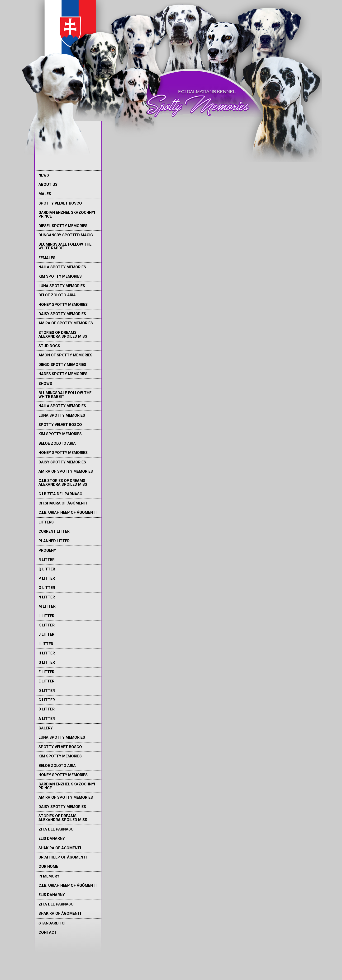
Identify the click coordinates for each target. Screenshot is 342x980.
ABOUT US (48, 184)
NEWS (44, 175)
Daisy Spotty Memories (62, 314)
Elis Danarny (52, 838)
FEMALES (47, 258)
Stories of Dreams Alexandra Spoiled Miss (63, 334)
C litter (47, 700)
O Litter (47, 588)
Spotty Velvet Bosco (60, 203)
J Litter (46, 634)
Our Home (48, 866)
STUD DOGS (49, 346)
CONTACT (48, 932)
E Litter (46, 681)
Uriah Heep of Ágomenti (63, 857)
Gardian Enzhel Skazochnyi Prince (67, 214)
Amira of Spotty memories (66, 323)
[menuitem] (68, 175)
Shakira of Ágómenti (60, 848)
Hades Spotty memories (63, 374)
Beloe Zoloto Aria (57, 295)
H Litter (47, 653)
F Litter (46, 672)
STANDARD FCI (52, 923)
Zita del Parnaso (56, 829)
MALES (45, 194)
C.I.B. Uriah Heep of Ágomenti (67, 512)
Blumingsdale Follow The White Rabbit (65, 246)
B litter (47, 709)
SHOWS (45, 384)
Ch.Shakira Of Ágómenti (63, 503)
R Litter (47, 560)
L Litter (46, 616)
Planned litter (54, 541)
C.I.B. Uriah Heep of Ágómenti (67, 885)
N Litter (47, 597)
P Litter (47, 578)
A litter (47, 719)
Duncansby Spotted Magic (66, 235)
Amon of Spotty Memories (65, 355)
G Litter (47, 662)
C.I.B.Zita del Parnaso (60, 494)
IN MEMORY (49, 876)
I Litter (46, 644)
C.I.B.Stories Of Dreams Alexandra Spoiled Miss (63, 483)
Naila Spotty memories (62, 267)
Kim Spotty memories (60, 276)
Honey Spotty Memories (63, 305)
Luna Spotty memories (62, 286)
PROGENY (47, 550)
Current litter (54, 531)
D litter (47, 691)
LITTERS (46, 522)
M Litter (47, 606)
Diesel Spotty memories (63, 226)
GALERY (46, 728)
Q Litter (47, 569)
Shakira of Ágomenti (60, 913)
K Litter (47, 625)
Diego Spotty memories (62, 365)
